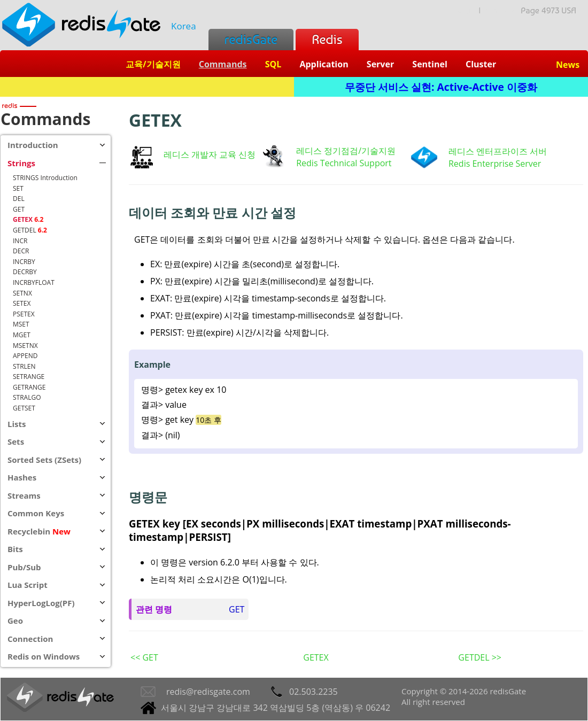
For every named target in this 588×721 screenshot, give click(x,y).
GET (237, 609)
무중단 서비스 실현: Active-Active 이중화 (441, 87)
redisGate (251, 39)
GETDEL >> (480, 657)
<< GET (144, 657)
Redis (327, 39)
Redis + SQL (147, 87)
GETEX (316, 657)
